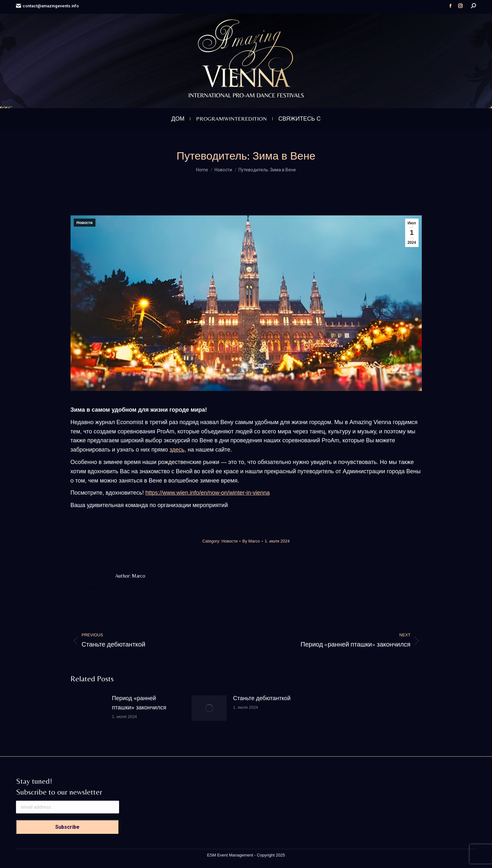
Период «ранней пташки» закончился (139, 703)
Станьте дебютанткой (262, 698)
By (251, 541)
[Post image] (88, 708)
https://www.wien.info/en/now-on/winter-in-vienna (207, 493)
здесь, (178, 450)
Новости (85, 223)
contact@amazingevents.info (47, 6)
